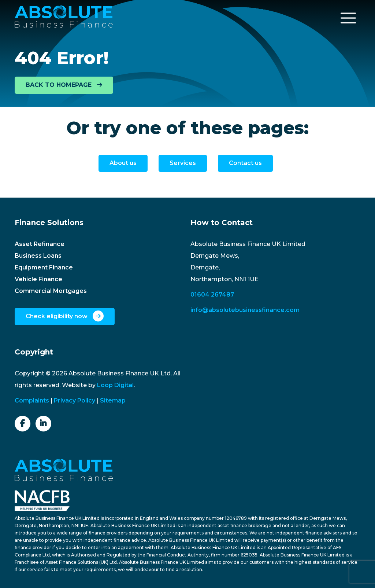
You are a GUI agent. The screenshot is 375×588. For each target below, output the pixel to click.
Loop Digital (115, 385)
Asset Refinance (40, 244)
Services (183, 163)
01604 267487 (212, 295)
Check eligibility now (65, 316)
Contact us (245, 163)
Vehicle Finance (38, 279)
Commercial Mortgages (51, 291)
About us (123, 163)
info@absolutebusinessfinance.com (245, 310)
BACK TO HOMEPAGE (64, 85)
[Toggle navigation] (348, 18)
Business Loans (38, 256)
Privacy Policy (75, 400)
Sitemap (113, 400)
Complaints (32, 400)
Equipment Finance (44, 267)
